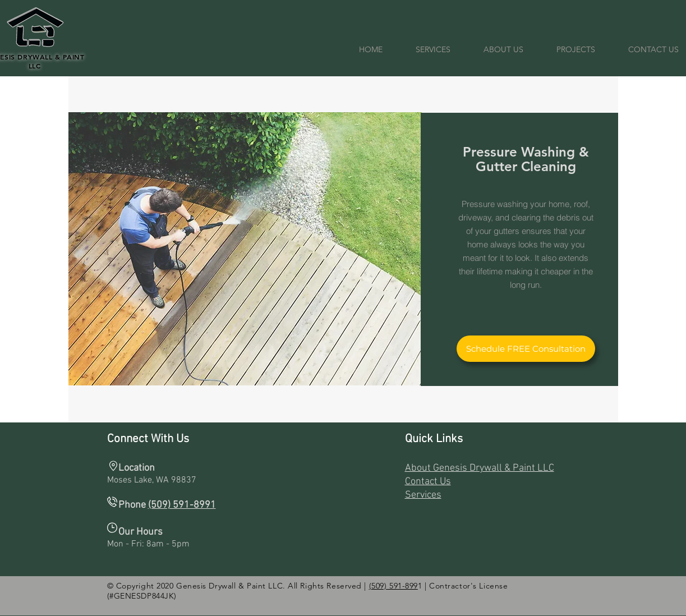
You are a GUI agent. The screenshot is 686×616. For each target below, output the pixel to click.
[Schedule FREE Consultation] (526, 349)
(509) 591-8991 (182, 505)
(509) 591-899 (393, 586)
